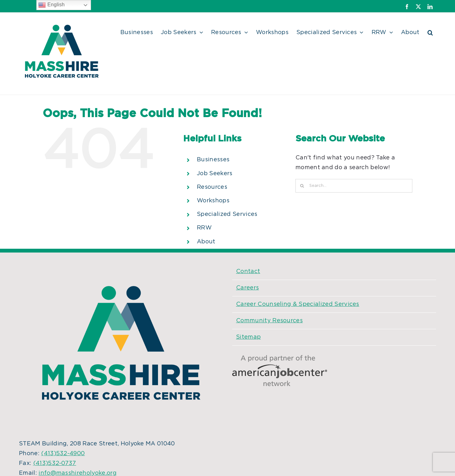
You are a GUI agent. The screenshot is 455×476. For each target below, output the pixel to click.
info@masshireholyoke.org (78, 473)
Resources (212, 187)
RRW (204, 228)
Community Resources (269, 321)
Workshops (213, 201)
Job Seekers (215, 174)
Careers (247, 288)
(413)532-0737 (55, 463)
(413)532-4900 (63, 454)
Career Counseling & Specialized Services (298, 304)
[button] (430, 32)
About (206, 242)
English (51, 5)
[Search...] (354, 186)
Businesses (213, 160)
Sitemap (248, 337)
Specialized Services (227, 214)
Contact (248, 271)
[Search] (302, 186)
